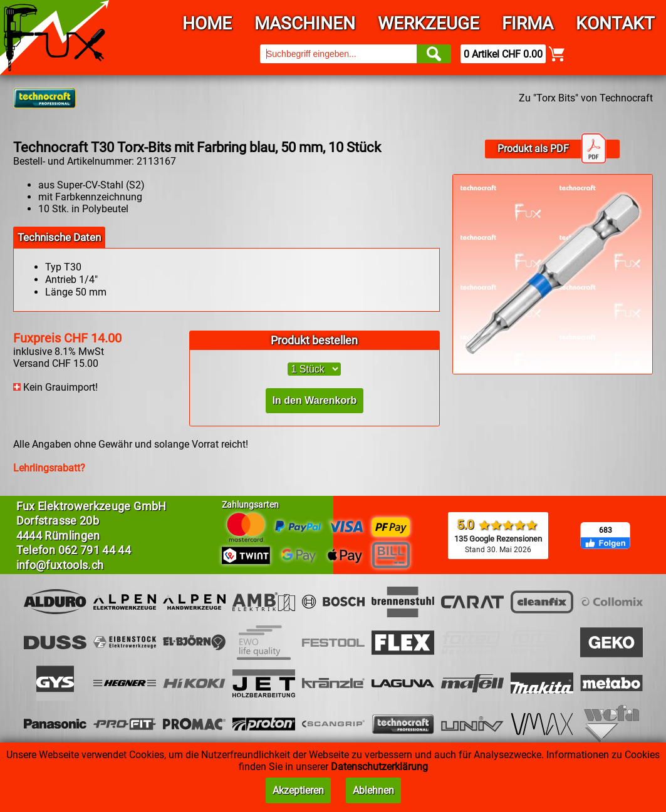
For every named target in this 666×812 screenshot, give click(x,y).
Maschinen (305, 23)
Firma (528, 23)
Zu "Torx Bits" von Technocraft (586, 98)
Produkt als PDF (552, 149)
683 (606, 530)
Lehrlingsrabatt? (49, 468)
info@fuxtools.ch (60, 565)
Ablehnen (373, 790)
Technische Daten (59, 237)
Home (207, 23)
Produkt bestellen (314, 340)
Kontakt (615, 23)
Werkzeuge (429, 23)
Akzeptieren (298, 790)
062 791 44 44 (95, 550)
